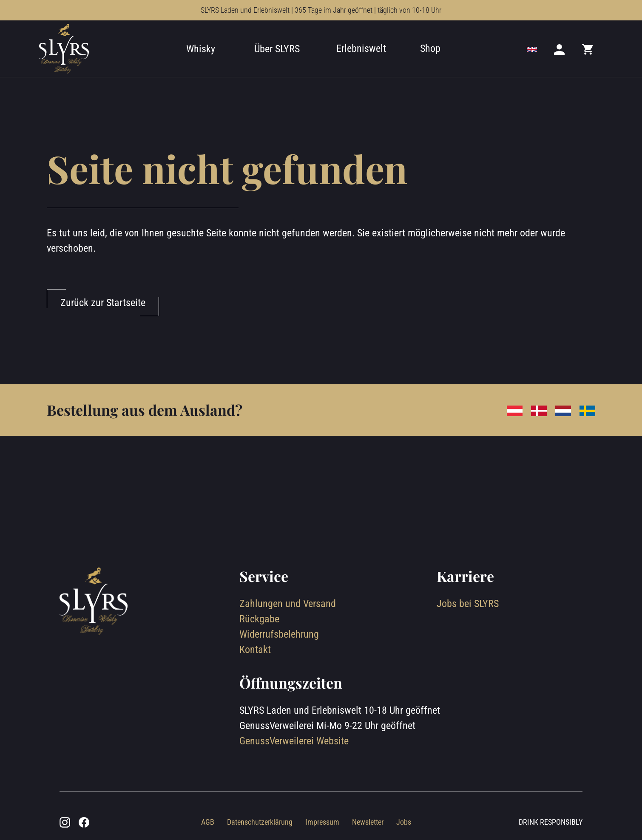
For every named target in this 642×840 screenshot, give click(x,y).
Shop (430, 48)
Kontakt (255, 650)
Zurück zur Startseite (103, 303)
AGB (208, 822)
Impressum (322, 822)
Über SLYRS (277, 49)
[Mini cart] (588, 49)
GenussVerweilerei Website (294, 741)
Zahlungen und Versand (288, 604)
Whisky (201, 49)
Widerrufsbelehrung (279, 634)
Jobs (404, 822)
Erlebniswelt (361, 48)
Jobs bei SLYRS (468, 604)
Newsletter (368, 822)
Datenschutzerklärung (260, 822)
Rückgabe (259, 619)
